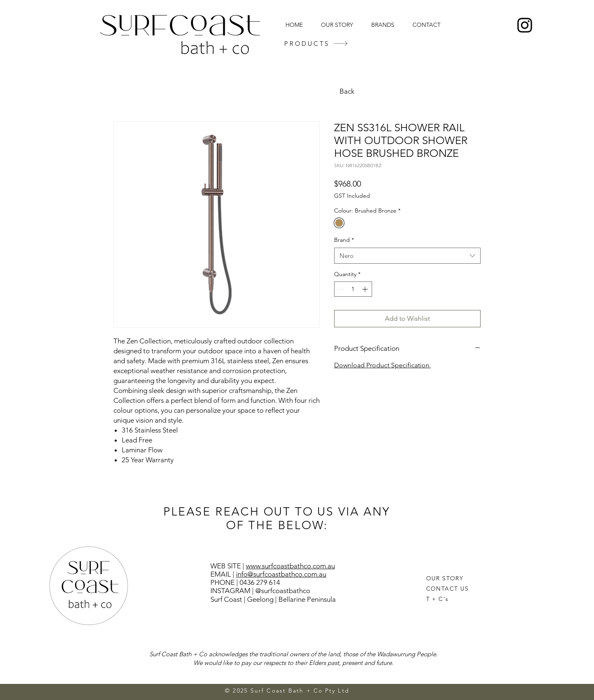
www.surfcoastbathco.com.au (290, 566)
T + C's (437, 599)
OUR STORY (445, 578)
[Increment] (366, 289)
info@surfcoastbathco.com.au (281, 574)
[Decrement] (341, 289)
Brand (344, 240)
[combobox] (407, 256)
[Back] (348, 91)
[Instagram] (525, 25)
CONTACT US (448, 589)
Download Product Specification (383, 365)
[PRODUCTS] (316, 44)
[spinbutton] (353, 289)
